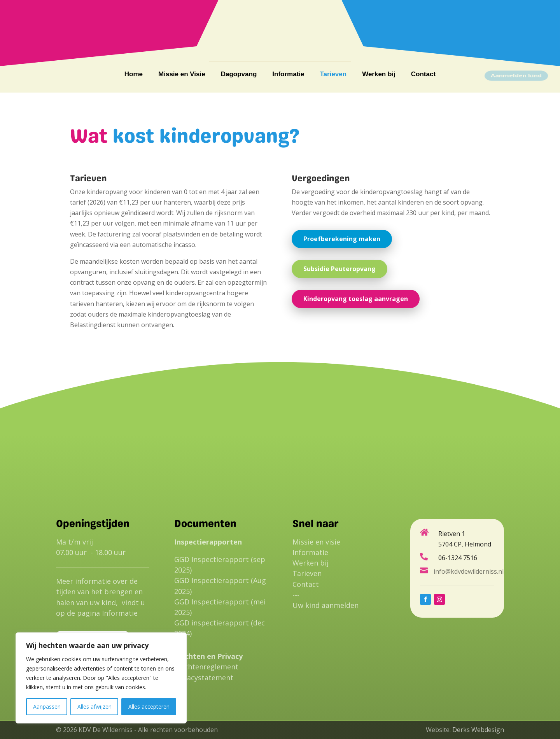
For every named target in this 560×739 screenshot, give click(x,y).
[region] (101, 678)
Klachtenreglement (206, 667)
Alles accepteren (149, 707)
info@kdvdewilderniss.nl (460, 28)
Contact (423, 75)
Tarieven (333, 75)
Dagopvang (239, 75)
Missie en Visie (182, 75)
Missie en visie (316, 542)
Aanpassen (47, 707)
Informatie (288, 75)
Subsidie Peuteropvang (339, 269)
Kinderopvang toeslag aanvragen (356, 299)
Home (134, 75)
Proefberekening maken (342, 239)
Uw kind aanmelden (325, 605)
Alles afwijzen (94, 707)
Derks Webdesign (478, 730)
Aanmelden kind (516, 75)
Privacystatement (204, 678)
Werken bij (379, 75)
